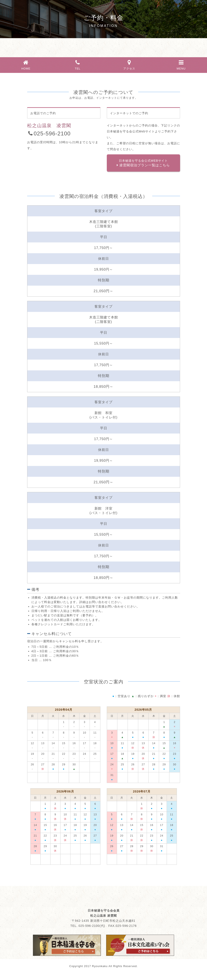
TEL (78, 64)
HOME (26, 64)
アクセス (130, 64)
